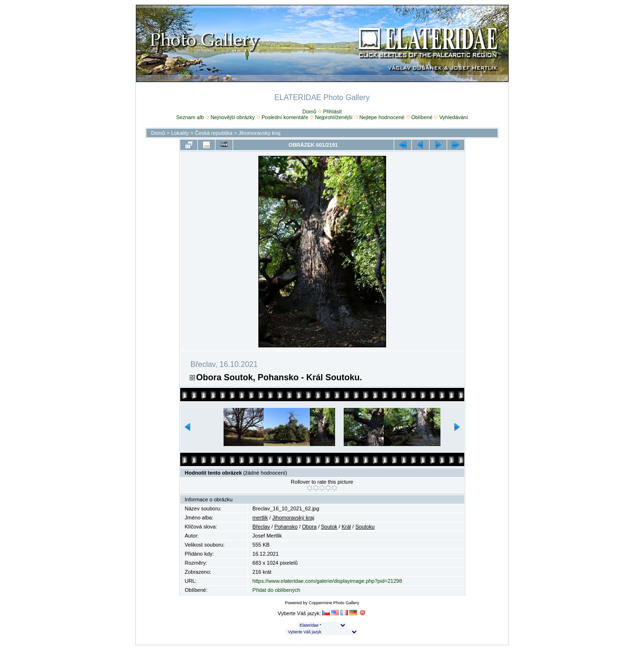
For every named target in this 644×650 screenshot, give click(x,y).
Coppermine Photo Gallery (334, 603)
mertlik (260, 518)
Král (347, 527)
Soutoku (365, 527)
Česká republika (214, 133)
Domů (309, 112)
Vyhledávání (453, 117)
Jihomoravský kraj (259, 133)
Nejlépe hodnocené (382, 117)
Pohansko (286, 527)
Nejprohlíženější (334, 117)
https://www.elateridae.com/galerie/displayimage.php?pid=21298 (327, 581)
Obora (310, 527)
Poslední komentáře (285, 117)
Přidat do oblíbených (276, 590)
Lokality (180, 133)
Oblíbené (422, 117)
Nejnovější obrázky (233, 117)
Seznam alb (190, 117)
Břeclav (261, 527)
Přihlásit (332, 112)
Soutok (329, 527)
